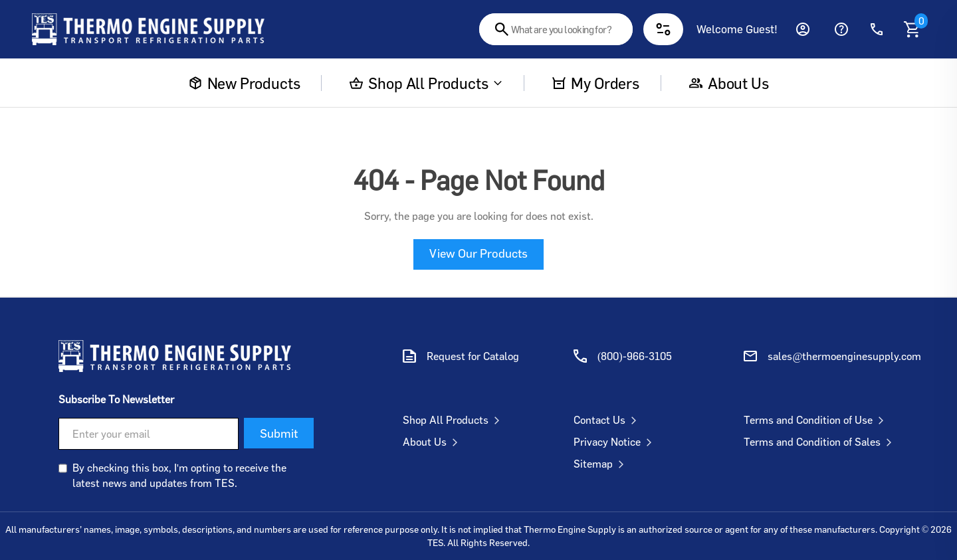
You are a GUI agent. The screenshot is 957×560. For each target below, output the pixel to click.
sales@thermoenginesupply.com (844, 356)
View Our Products (478, 253)
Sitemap (601, 464)
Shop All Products (426, 83)
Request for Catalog (473, 356)
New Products (245, 83)
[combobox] (556, 29)
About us (729, 83)
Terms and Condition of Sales (820, 442)
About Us (433, 442)
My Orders (595, 83)
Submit (279, 433)
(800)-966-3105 (635, 356)
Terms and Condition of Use (816, 420)
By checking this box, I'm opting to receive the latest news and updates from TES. (179, 475)
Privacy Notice (615, 442)
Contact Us (608, 420)
